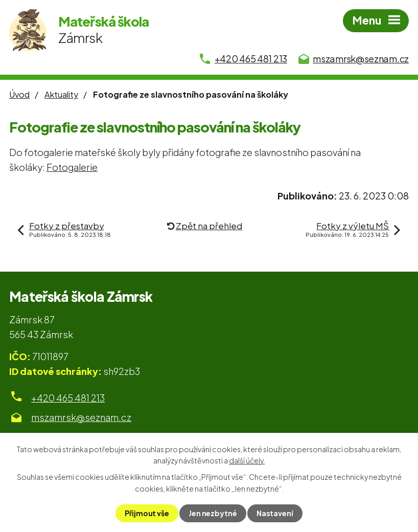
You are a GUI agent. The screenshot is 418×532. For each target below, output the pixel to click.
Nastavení (275, 513)
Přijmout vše (147, 513)
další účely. (247, 460)
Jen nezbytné (213, 513)
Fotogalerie (72, 167)
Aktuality (61, 94)
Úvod (19, 94)
